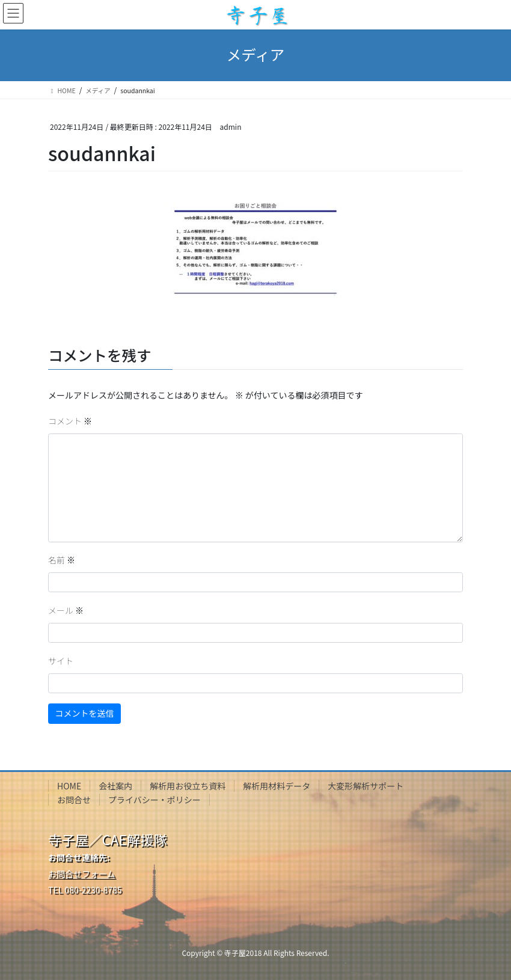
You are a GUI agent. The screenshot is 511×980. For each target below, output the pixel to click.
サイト (61, 661)
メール (66, 610)
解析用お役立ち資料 (188, 786)
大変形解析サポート (366, 786)
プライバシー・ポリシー (155, 800)
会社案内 (115, 786)
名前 (62, 560)
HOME (69, 786)
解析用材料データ (277, 786)
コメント (70, 421)
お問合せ (74, 800)
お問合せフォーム (82, 874)
